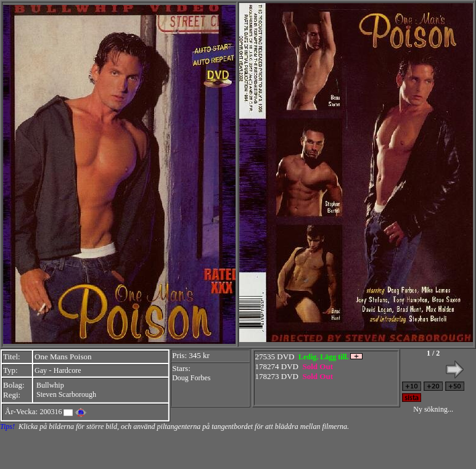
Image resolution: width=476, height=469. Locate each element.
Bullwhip (50, 385)
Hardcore (68, 370)
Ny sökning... (433, 409)
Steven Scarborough (66, 394)
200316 (51, 412)
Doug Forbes (191, 378)
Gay (41, 370)
